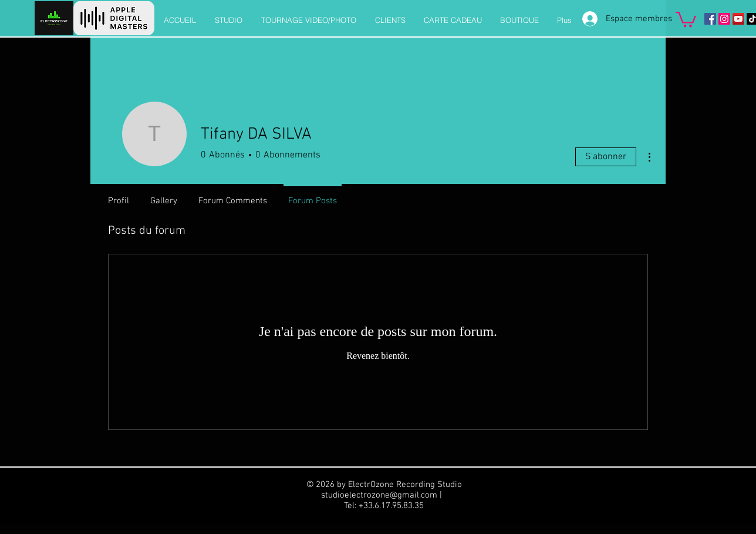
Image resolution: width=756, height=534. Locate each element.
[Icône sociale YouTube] (738, 19)
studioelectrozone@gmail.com (379, 495)
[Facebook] (710, 19)
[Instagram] (724, 19)
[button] (686, 19)
